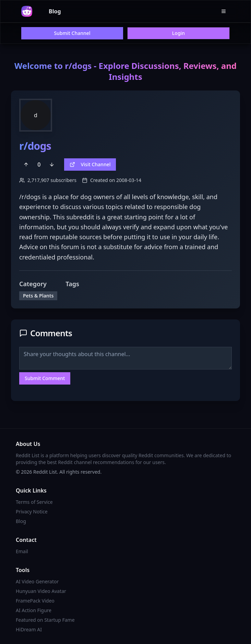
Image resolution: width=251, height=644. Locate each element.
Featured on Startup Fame (45, 620)
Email (22, 551)
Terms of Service (34, 502)
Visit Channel (90, 164)
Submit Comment (45, 378)
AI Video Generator (37, 581)
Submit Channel (72, 33)
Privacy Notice (32, 512)
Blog (55, 11)
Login (178, 33)
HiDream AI (29, 629)
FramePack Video (35, 601)
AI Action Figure (34, 610)
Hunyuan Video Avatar (41, 591)
